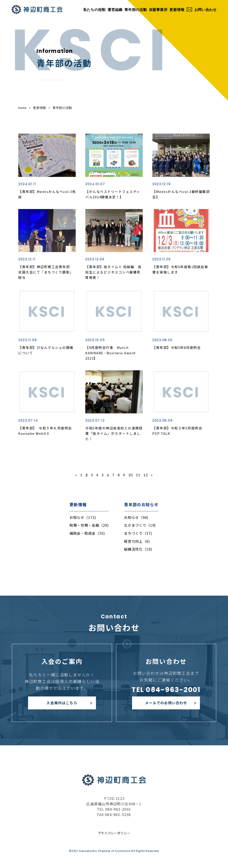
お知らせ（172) (83, 517)
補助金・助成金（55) (87, 533)
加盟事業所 (158, 9)
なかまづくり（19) (140, 525)
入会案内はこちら (62, 703)
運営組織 (115, 9)
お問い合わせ (202, 9)
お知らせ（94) (136, 517)
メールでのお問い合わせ (166, 703)
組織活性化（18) (138, 549)
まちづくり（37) (138, 533)
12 (146, 475)
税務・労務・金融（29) (89, 525)
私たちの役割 (94, 9)
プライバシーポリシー (114, 833)
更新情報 (177, 9)
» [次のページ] (152, 475)
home (22, 108)
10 (130, 475)
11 (138, 475)
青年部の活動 (136, 9)
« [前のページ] (76, 475)
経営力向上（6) (137, 541)
